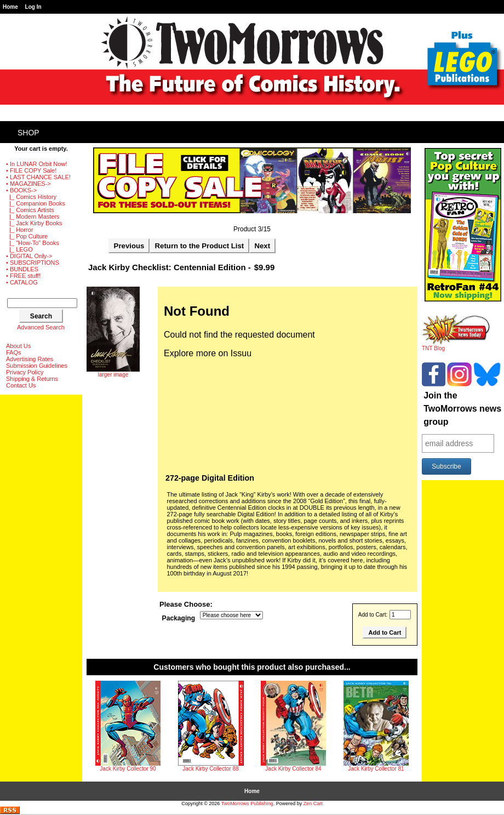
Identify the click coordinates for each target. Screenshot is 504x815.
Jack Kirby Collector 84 (293, 769)
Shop (28, 133)
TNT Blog (456, 346)
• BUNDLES (22, 269)
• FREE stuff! (23, 276)
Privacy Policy (25, 372)
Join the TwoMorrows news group (462, 409)
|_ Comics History (31, 197)
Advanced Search (41, 327)
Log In (33, 7)
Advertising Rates (30, 359)
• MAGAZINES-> (28, 184)
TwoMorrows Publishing (247, 803)
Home (10, 7)
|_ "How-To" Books (33, 243)
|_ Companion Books (36, 203)
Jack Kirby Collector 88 (210, 769)
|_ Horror (19, 230)
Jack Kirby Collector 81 (376, 769)
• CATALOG (22, 282)
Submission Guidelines (37, 366)
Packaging (179, 618)
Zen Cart (313, 803)
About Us (18, 346)
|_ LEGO (19, 249)
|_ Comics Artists (30, 210)
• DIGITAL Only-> (29, 256)
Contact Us (21, 385)
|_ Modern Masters (33, 216)
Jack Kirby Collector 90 (128, 769)
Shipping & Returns (32, 379)
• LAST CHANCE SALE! (38, 177)
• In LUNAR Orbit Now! (36, 164)
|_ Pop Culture (27, 236)
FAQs (14, 352)
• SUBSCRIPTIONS (33, 263)
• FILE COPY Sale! (31, 170)
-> (21, 190)
